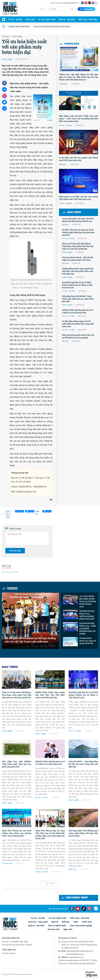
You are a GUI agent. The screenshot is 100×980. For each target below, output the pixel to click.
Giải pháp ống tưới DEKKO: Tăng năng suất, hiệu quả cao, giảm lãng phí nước (78, 299)
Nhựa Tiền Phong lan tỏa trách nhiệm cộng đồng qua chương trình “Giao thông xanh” (17, 833)
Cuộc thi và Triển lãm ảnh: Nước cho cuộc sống (51, 26)
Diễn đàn (62, 164)
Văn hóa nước (7, 863)
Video (10, 589)
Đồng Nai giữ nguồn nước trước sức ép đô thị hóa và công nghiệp (78, 336)
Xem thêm (50, 883)
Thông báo (69, 44)
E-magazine (86, 9)
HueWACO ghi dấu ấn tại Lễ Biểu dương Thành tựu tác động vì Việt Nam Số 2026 (77, 285)
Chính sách (30, 19)
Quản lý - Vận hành (67, 19)
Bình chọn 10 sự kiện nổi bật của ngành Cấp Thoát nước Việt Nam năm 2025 (79, 198)
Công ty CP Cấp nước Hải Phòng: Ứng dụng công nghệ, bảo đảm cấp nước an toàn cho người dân (78, 246)
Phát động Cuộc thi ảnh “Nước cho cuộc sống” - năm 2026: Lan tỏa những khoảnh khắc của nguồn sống (79, 119)
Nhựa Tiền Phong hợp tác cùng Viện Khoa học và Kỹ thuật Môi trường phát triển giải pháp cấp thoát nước (50, 835)
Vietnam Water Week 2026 (19, 26)
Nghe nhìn (73, 869)
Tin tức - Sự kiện (15, 19)
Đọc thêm (72, 212)
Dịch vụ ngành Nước (57, 926)
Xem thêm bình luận (10, 572)
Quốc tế (55, 922)
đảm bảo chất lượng (8, 514)
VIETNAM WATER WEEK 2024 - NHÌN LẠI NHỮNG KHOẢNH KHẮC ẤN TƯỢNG (88, 629)
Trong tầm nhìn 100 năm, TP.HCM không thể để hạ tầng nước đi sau (78, 220)
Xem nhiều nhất (74, 898)
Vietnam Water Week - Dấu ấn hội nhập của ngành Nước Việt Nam (78, 259)
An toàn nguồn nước (47, 19)
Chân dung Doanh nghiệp (81, 926)
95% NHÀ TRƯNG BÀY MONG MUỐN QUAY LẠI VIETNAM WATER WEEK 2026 (88, 602)
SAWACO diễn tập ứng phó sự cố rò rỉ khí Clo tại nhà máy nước (78, 311)
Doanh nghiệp (17, 36)
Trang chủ (5, 36)
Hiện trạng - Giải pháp (87, 19)
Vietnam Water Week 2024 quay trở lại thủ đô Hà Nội (88, 641)
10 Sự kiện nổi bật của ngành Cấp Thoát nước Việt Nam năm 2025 (79, 159)
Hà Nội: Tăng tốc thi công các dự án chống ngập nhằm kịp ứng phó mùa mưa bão (78, 232)
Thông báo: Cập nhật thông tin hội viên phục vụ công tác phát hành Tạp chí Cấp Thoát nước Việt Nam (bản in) (79, 77)
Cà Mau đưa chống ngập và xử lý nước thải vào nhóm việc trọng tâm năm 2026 (78, 324)
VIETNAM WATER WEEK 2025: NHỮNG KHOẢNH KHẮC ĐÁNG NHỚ (87, 615)
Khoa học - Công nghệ (38, 922)
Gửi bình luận (15, 551)
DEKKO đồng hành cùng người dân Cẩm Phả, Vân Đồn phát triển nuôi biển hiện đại (78, 271)
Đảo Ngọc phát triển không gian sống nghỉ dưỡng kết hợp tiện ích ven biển (83, 833)
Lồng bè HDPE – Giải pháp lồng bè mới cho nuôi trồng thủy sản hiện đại (83, 764)
